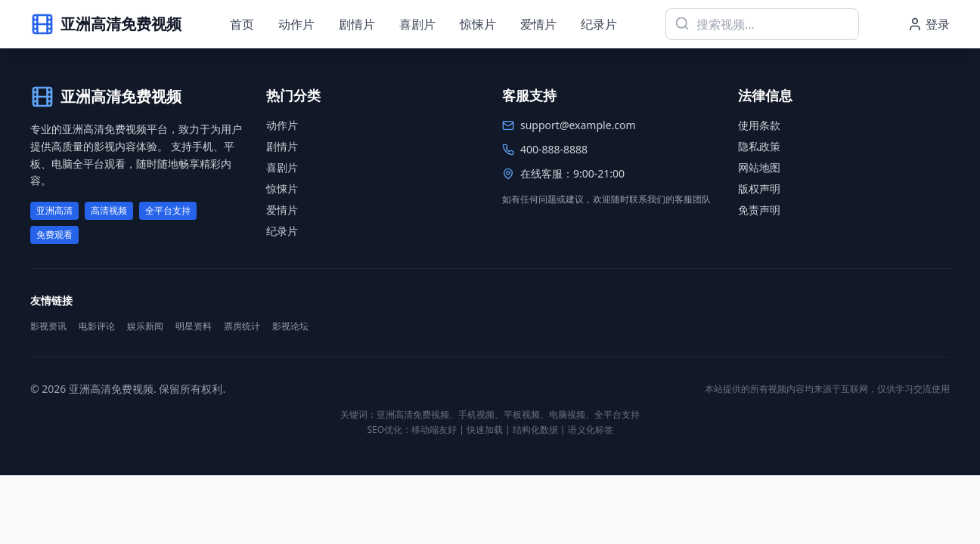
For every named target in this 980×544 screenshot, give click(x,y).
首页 (242, 24)
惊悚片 (478, 24)
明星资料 (194, 326)
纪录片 (599, 24)
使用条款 (759, 125)
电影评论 (97, 326)
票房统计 (242, 326)
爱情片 (538, 24)
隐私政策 (759, 146)
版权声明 (759, 189)
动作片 (296, 24)
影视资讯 (48, 326)
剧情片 (357, 24)
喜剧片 (417, 24)
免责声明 (759, 210)
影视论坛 (290, 326)
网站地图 (759, 167)
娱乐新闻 (145, 326)
